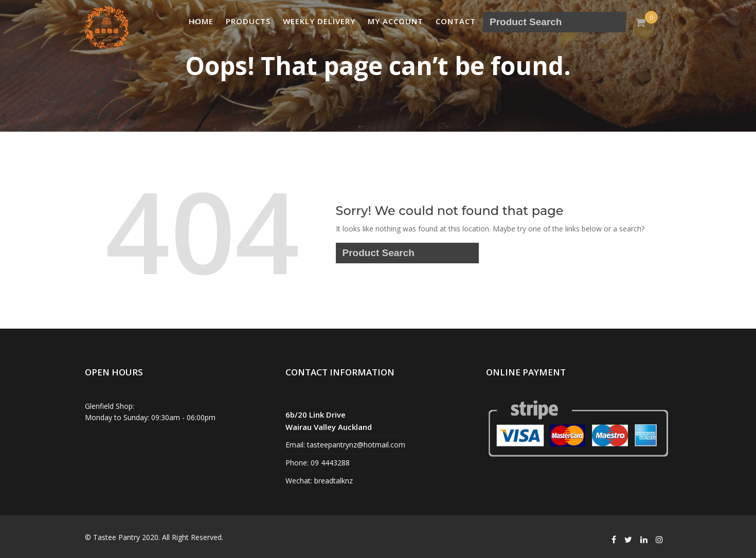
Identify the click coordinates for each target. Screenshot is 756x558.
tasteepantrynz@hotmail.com (355, 445)
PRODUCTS (248, 21)
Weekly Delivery (319, 21)
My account (395, 21)
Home (201, 21)
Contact (456, 21)
